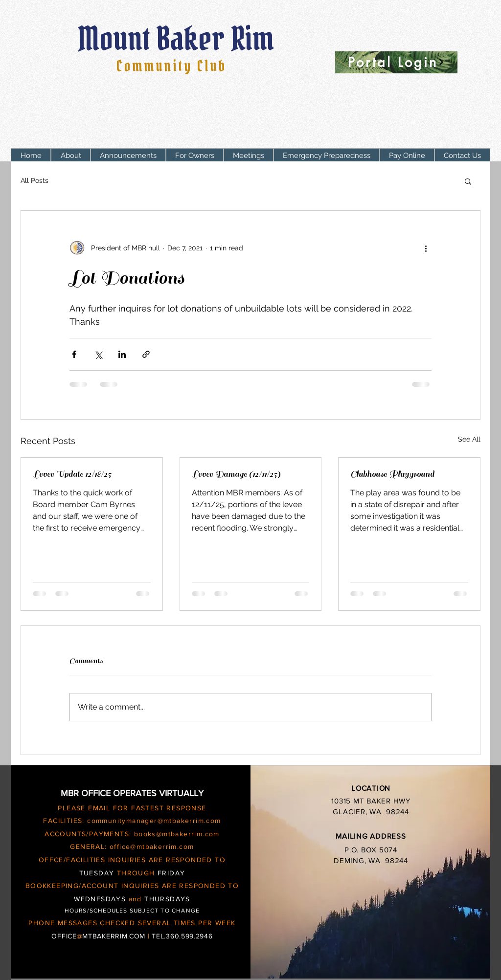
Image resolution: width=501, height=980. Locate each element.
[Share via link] (146, 354)
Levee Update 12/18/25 (72, 474)
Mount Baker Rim (179, 39)
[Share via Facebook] (74, 354)
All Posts (34, 180)
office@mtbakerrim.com (152, 846)
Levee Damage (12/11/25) (236, 474)
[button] (195, 156)
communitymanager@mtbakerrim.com (154, 821)
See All (469, 439)
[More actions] (426, 248)
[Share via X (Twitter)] (98, 354)
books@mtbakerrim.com (177, 834)
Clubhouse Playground (392, 474)
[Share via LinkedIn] (122, 354)
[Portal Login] (396, 62)
